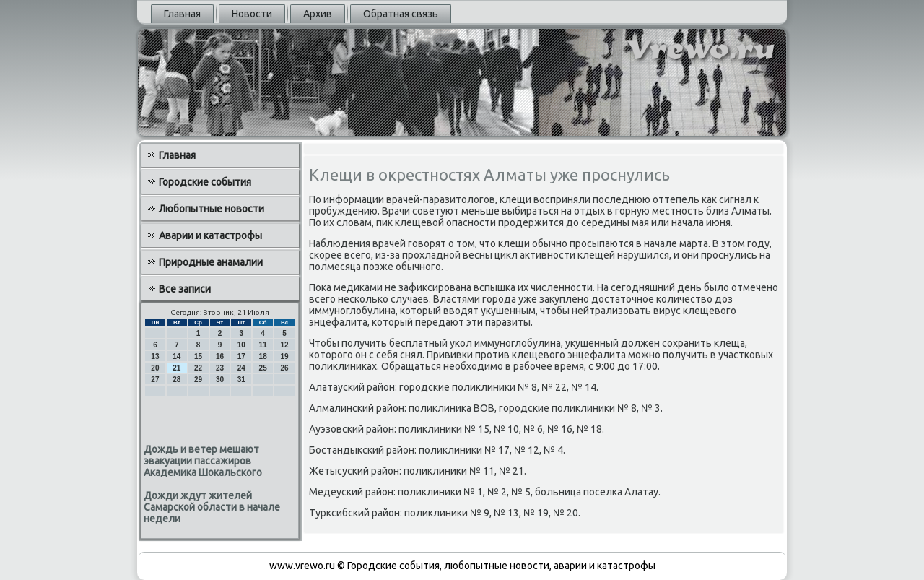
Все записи (185, 289)
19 (284, 356)
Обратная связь (401, 14)
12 (284, 345)
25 (263, 368)
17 (241, 356)
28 (176, 380)
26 (284, 368)
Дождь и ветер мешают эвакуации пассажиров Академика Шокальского (203, 461)
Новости (252, 14)
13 (155, 356)
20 (155, 368)
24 (241, 368)
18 (263, 356)
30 (220, 380)
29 (198, 380)
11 (263, 345)
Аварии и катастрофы (210, 235)
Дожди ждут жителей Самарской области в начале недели (212, 507)
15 (198, 356)
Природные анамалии (211, 262)
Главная (182, 14)
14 (176, 356)
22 (198, 368)
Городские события (205, 182)
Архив (318, 14)
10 (241, 345)
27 (155, 380)
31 (241, 380)
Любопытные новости (212, 209)
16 (220, 356)
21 (176, 368)
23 (220, 368)
